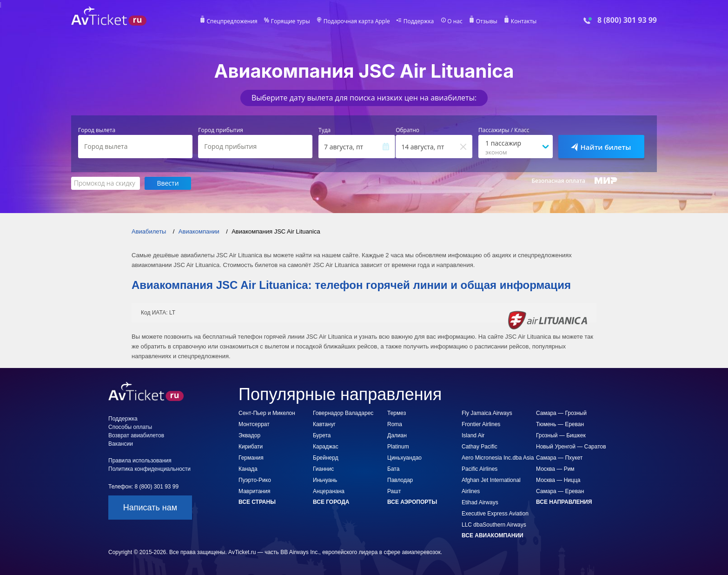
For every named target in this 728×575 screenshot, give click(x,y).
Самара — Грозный (561, 413)
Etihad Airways (480, 502)
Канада (248, 469)
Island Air (473, 435)
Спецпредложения (232, 21)
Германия (251, 458)
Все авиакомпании (493, 535)
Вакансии (121, 444)
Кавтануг (324, 424)
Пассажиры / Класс (504, 130)
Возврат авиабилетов (136, 435)
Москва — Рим (555, 469)
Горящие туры (291, 21)
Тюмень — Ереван (560, 424)
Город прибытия (221, 130)
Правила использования (140, 461)
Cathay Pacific (480, 447)
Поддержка (419, 21)
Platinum (398, 447)
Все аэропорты (412, 502)
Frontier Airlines (481, 424)
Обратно (407, 130)
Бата (393, 469)
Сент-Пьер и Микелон (267, 413)
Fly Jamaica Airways (487, 413)
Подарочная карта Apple (357, 21)
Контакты (524, 21)
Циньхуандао (404, 458)
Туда (324, 130)
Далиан (397, 435)
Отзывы (487, 21)
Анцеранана (329, 491)
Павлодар (400, 480)
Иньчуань (325, 480)
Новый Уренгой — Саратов (571, 447)
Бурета (322, 435)
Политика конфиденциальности (149, 469)
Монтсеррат (254, 424)
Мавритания (254, 491)
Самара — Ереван (560, 491)
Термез (397, 413)
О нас (455, 21)
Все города (331, 502)
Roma (395, 424)
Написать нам (150, 508)
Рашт (394, 491)
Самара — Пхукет (559, 458)
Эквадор (249, 435)
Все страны (257, 502)
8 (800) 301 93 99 (627, 20)
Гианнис (323, 469)
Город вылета (97, 130)
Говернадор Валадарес (343, 413)
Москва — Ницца (558, 480)
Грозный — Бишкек (561, 435)
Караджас (326, 447)
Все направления (564, 502)
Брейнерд (326, 458)
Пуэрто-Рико (255, 480)
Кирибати (251, 447)
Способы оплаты (130, 427)
